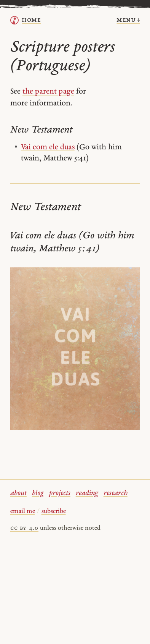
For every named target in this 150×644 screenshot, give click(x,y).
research (116, 493)
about (18, 493)
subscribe (54, 511)
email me (23, 511)
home (31, 20)
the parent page (48, 92)
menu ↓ (128, 20)
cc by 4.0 (24, 528)
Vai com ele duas (48, 147)
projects (60, 493)
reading (87, 493)
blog (38, 493)
